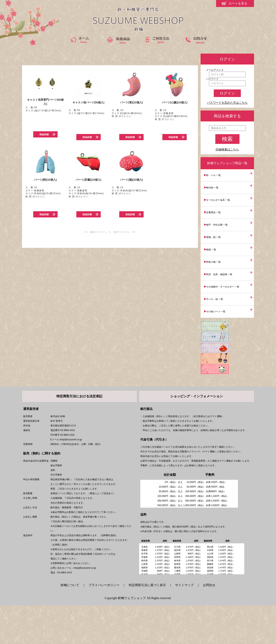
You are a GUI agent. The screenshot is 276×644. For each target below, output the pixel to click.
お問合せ (209, 624)
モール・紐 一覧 (217, 285)
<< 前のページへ (95, 232)
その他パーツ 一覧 (218, 296)
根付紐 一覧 (214, 186)
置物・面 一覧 (216, 230)
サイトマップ (184, 624)
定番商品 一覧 (216, 208)
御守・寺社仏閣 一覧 (219, 219)
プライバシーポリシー (104, 624)
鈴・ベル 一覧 (216, 175)
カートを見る (238, 3)
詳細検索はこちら (227, 149)
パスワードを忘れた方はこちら (227, 103)
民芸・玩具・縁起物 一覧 (221, 263)
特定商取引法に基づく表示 (147, 624)
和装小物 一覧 (216, 252)
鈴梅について (72, 624)
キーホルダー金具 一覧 (220, 197)
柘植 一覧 (213, 241)
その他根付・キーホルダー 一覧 (225, 274)
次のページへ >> (124, 232)
